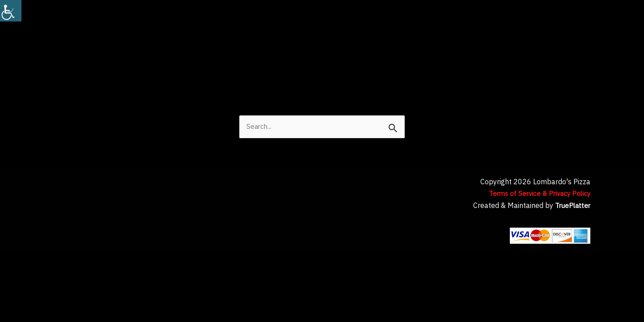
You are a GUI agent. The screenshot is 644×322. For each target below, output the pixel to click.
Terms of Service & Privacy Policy (537, 194)
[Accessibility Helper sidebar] (11, 11)
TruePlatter (572, 206)
